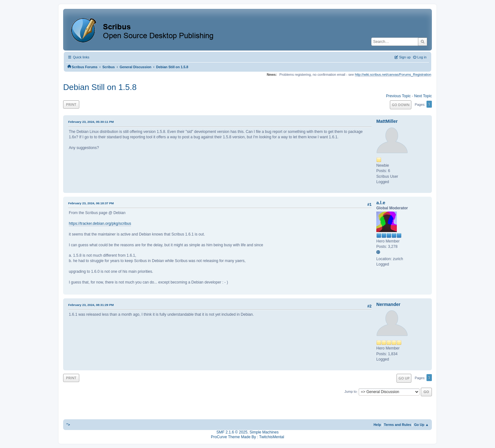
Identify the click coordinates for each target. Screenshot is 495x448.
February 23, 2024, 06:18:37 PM (91, 203)
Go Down (401, 105)
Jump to (351, 392)
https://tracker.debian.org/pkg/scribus (100, 224)
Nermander (388, 304)
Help (377, 425)
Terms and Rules (398, 425)
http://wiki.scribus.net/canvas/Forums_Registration (393, 75)
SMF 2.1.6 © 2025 (232, 432)
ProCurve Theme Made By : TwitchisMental (247, 437)
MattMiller (387, 121)
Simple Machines (264, 432)
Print (71, 104)
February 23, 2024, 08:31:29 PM (91, 305)
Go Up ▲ (421, 425)
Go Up (404, 378)
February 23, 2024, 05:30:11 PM (91, 122)
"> (68, 425)
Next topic (423, 96)
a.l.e (381, 203)
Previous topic (398, 96)
